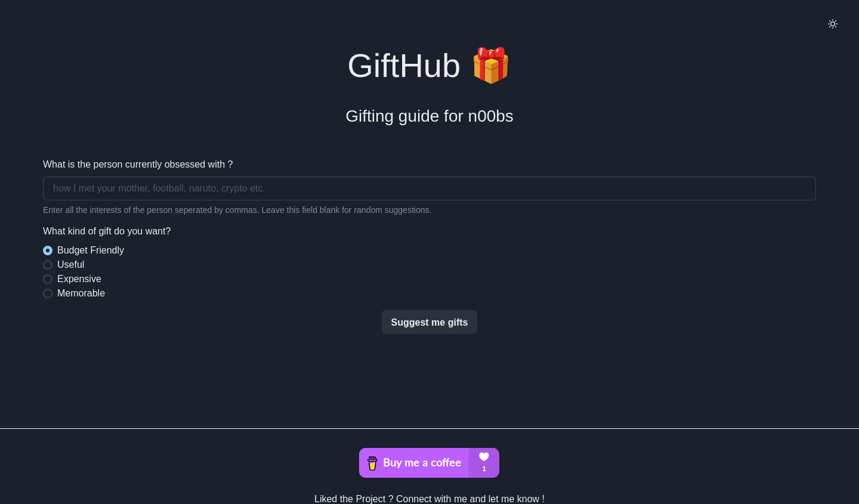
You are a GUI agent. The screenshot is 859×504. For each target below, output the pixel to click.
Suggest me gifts (430, 322)
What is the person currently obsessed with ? (138, 164)
